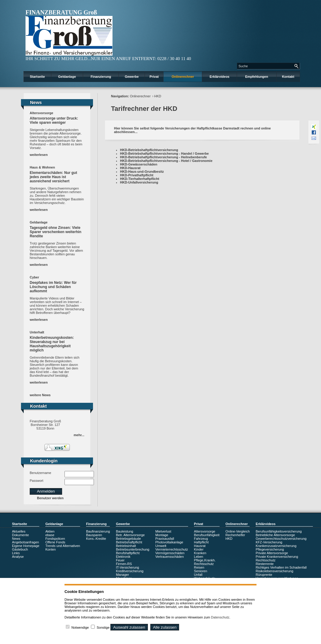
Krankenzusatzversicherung (276, 546)
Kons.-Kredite (96, 539)
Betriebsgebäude (128, 539)
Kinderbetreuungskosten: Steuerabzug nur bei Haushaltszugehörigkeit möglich (52, 344)
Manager (122, 575)
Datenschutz (220, 617)
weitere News (40, 395)
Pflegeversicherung (270, 549)
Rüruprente (264, 575)
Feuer (120, 560)
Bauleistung (124, 531)
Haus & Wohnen (42, 167)
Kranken (200, 553)
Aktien (50, 531)
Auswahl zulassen (129, 627)
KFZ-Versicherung (269, 542)
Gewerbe (132, 77)
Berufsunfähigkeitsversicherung (279, 531)
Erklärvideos (220, 77)
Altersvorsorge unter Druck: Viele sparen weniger (54, 120)
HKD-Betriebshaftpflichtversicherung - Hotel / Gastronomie (166, 161)
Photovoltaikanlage (169, 542)
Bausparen (94, 535)
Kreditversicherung (130, 571)
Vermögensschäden (170, 553)
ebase (50, 535)
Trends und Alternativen (63, 546)
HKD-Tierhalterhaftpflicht (140, 179)
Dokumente (20, 535)
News (16, 539)
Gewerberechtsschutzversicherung (281, 539)
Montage (162, 535)
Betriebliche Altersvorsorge (275, 535)
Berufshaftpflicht (128, 553)
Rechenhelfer (235, 535)
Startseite (37, 77)
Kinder (199, 549)
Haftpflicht (201, 542)
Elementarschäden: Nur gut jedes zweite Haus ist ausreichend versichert (53, 177)
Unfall (198, 575)
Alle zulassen (165, 627)
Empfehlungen (256, 77)
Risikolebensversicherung (274, 571)
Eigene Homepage (26, 546)
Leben (199, 557)
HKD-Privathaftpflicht (137, 175)
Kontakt (288, 77)
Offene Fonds (55, 542)
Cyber (34, 277)
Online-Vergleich (238, 531)
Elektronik (123, 557)
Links (16, 553)
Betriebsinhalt (126, 546)
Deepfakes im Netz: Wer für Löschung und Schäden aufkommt (53, 287)
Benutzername (40, 473)
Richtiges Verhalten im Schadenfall (281, 567)
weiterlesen (39, 155)
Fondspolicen (55, 539)
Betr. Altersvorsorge (130, 535)
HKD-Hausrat (130, 168)
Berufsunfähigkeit (207, 535)
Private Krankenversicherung (277, 557)
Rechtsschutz (204, 564)
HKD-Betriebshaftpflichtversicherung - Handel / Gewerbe (164, 153)
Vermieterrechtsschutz (172, 549)
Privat (154, 77)
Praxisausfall (165, 539)
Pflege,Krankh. (205, 560)
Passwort (36, 481)
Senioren (201, 571)
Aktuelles (19, 531)
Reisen (199, 567)
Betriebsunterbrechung (132, 549)
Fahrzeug (201, 539)
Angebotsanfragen (25, 542)
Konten (51, 549)
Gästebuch (20, 549)
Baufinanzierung (98, 531)
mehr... (79, 435)
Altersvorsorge (41, 113)
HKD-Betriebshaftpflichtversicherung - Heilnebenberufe (163, 157)
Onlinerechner (183, 77)
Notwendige (80, 627)
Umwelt (161, 546)
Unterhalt (37, 332)
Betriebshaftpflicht (129, 542)
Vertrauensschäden (170, 557)
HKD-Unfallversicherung (139, 182)
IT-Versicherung (127, 567)
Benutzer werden (50, 498)
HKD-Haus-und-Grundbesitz (142, 172)
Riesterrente (265, 564)
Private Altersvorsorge (272, 553)
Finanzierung (101, 77)
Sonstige (103, 627)
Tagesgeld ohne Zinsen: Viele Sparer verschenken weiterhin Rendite (55, 232)
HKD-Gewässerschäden (139, 164)
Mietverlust (163, 531)
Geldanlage (67, 77)
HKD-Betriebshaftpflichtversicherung (149, 150)
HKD (158, 96)
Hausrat (200, 546)
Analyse (18, 557)
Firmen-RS (124, 564)
